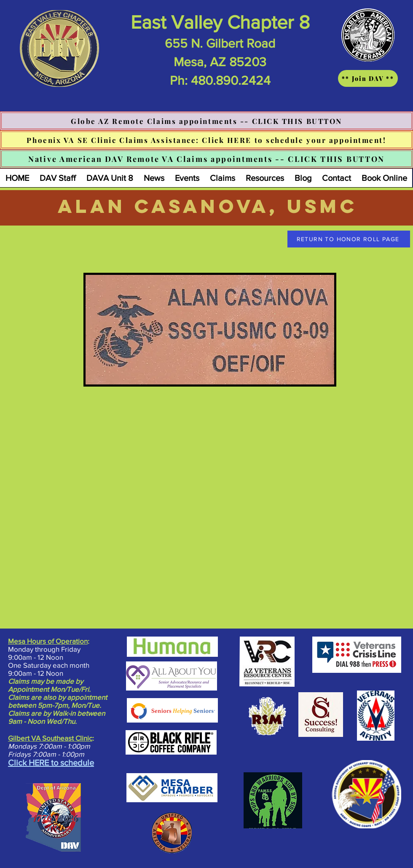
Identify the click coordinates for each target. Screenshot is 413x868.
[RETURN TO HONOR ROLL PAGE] (349, 239)
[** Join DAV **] (368, 78)
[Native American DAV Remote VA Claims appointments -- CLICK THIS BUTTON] (206, 159)
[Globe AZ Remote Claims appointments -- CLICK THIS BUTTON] (206, 121)
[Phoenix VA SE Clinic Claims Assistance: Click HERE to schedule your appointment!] (206, 140)
